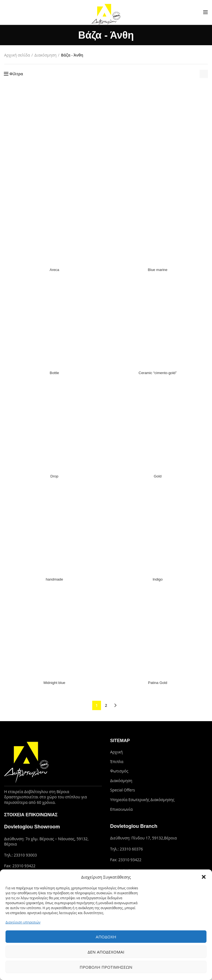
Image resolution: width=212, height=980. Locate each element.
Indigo (158, 579)
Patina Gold (157, 683)
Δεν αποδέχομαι (106, 952)
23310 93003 (25, 855)
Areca (55, 270)
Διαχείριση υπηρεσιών (23, 922)
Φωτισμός (119, 771)
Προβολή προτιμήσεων (106, 967)
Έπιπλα (117, 762)
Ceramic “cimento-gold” (157, 373)
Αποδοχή (106, 937)
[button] (204, 877)
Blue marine (158, 270)
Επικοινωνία (121, 809)
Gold (158, 476)
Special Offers (123, 790)
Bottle (54, 373)
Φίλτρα (16, 74)
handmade (54, 579)
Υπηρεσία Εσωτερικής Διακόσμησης (142, 800)
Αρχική (116, 752)
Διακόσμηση (46, 55)
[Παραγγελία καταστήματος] (204, 74)
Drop (54, 476)
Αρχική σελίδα (17, 55)
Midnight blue (54, 683)
